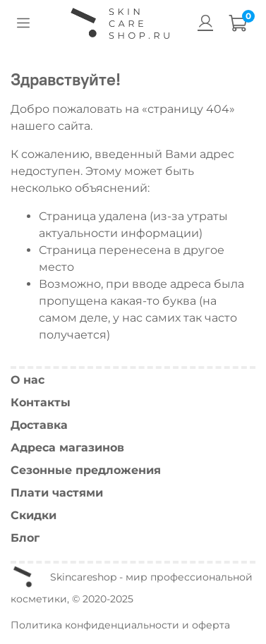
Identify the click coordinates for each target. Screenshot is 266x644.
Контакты (41, 402)
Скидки (34, 515)
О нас (28, 380)
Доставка (39, 425)
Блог (25, 538)
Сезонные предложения (86, 470)
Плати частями (57, 493)
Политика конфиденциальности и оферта (120, 625)
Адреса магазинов (67, 448)
